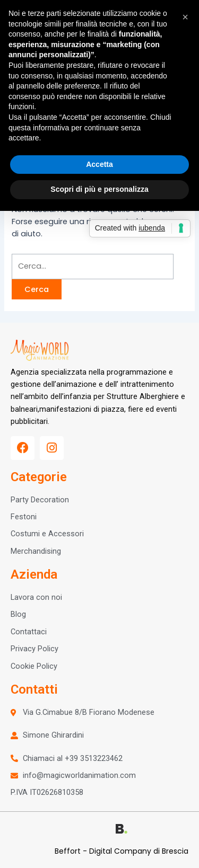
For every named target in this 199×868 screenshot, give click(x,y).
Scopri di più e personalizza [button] (99, 189)
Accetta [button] (99, 164)
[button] (185, 17)
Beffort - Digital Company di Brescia (122, 851)
